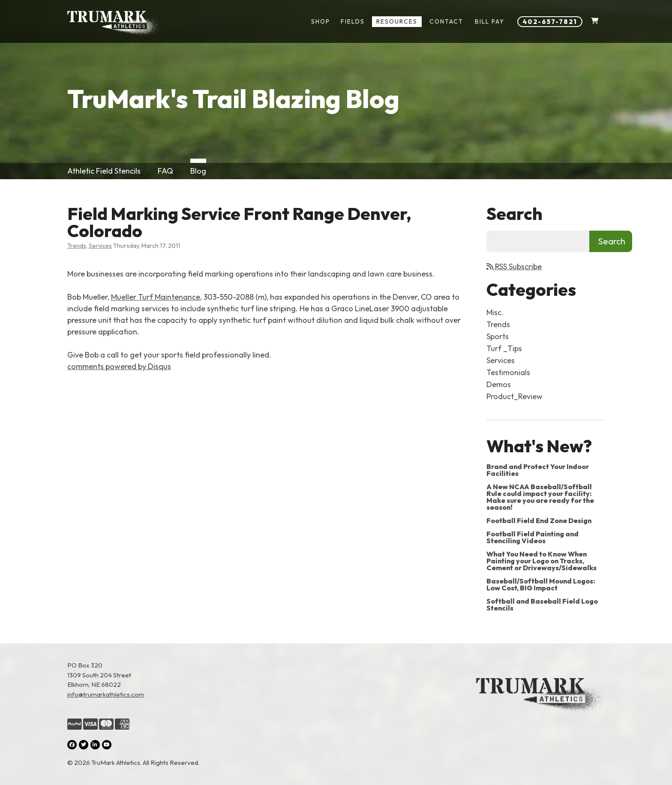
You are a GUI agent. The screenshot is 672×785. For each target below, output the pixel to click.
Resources (397, 21)
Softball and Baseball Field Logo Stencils (542, 605)
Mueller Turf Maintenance (156, 297)
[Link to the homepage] (540, 714)
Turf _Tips (504, 348)
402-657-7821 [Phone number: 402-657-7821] (550, 22)
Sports (498, 336)
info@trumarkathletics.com (106, 694)
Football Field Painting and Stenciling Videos (532, 537)
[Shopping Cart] (595, 22)
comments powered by (119, 366)
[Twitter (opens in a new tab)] (84, 745)
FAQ (165, 171)
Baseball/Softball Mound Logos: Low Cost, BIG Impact (541, 584)
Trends (77, 246)
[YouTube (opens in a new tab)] (107, 745)
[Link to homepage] (114, 24)
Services (100, 246)
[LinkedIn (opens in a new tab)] (95, 745)
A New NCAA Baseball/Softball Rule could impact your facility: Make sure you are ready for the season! (540, 497)
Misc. (495, 312)
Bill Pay (490, 21)
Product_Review (514, 396)
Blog (198, 171)
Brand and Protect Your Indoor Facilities (538, 470)
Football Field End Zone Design (539, 520)
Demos (499, 384)
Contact (446, 21)
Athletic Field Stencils (104, 171)
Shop (321, 21)
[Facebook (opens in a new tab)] (72, 745)
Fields (353, 21)
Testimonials (508, 372)
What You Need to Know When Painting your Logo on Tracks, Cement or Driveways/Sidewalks (541, 561)
